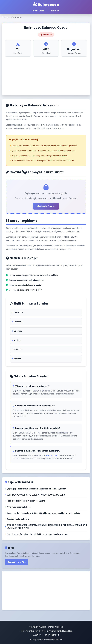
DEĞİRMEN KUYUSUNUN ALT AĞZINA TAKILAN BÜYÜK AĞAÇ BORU (35, 495)
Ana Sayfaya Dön (17, 562)
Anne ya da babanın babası (17, 507)
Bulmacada (46, 5)
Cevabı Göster (46, 206)
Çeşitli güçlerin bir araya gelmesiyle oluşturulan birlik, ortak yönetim (35, 489)
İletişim (55, 11)
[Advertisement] (46, 75)
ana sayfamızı (52, 455)
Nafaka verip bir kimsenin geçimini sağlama (25, 501)
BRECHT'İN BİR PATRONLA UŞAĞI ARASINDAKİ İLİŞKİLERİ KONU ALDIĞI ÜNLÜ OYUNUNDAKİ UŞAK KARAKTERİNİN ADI (46, 527)
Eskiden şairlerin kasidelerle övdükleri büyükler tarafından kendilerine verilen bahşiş (42, 513)
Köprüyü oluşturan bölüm (17, 519)
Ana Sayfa (38, 11)
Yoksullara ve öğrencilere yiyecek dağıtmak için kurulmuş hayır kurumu (37, 534)
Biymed (55, 635)
